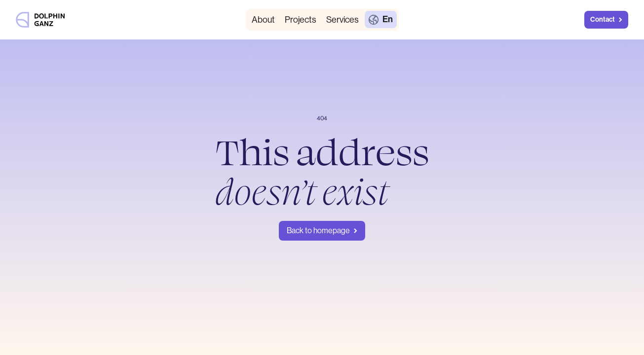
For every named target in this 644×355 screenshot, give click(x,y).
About (263, 20)
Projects (301, 20)
